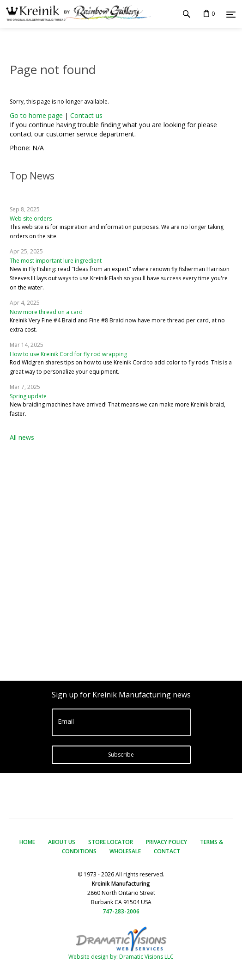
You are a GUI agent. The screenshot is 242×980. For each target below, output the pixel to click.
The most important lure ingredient (56, 261)
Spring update (28, 396)
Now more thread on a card (46, 312)
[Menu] (231, 14)
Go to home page (36, 115)
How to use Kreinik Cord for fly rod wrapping (68, 354)
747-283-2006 (121, 911)
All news (22, 437)
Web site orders (31, 219)
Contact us (86, 115)
